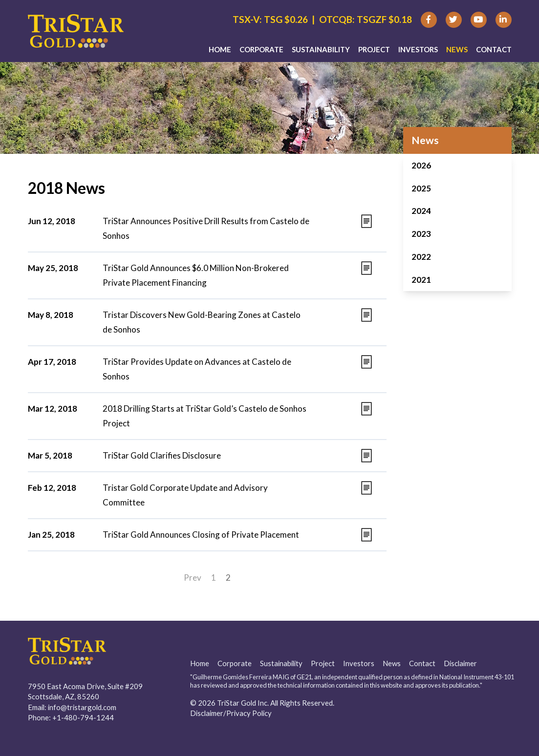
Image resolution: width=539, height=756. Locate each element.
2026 (421, 165)
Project (374, 49)
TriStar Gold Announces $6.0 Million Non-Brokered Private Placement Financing (196, 275)
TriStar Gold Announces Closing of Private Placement (201, 535)
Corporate (261, 49)
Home (220, 49)
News (457, 49)
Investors (418, 49)
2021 (421, 280)
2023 (421, 234)
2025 (421, 188)
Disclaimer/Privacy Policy (231, 713)
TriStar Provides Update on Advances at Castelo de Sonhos (197, 369)
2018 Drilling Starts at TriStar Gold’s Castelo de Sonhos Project (205, 416)
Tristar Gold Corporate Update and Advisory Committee (185, 495)
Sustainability (321, 49)
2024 (421, 211)
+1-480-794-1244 (83, 717)
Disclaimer (460, 663)
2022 (421, 257)
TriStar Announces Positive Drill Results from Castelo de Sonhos (206, 228)
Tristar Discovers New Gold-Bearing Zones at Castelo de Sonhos (202, 322)
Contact (494, 49)
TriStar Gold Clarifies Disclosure (162, 455)
